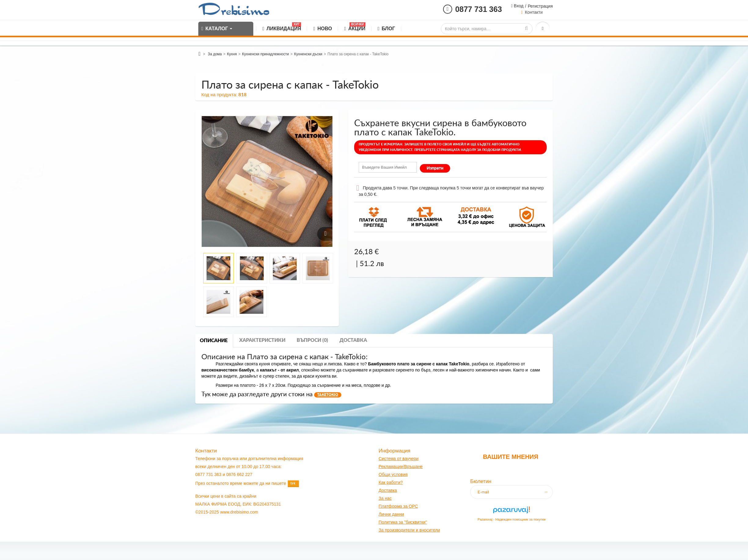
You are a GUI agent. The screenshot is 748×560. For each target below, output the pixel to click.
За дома (215, 54)
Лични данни (391, 514)
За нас (385, 498)
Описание (214, 341)
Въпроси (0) (312, 340)
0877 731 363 (479, 9)
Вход (518, 6)
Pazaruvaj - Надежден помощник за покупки (512, 519)
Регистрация (540, 6)
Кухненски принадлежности (265, 54)
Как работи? (391, 482)
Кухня (232, 54)
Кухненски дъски (308, 54)
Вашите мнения (510, 457)
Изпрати (435, 168)
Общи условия (393, 474)
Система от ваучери (399, 459)
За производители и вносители (409, 530)
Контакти (534, 12)
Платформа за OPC (398, 506)
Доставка (353, 340)
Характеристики (262, 340)
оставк (388, 490)
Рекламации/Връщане (401, 467)
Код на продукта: (219, 95)
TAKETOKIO (328, 395)
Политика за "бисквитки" (403, 522)
